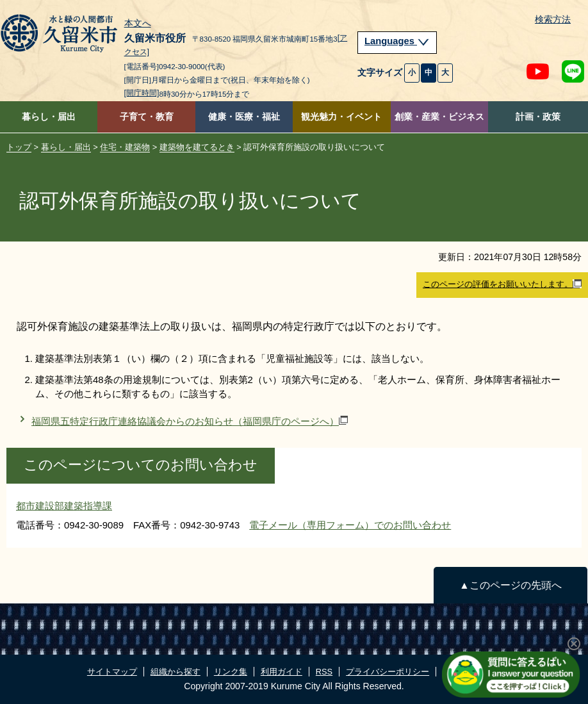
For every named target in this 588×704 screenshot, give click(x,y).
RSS (324, 672)
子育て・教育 (147, 117)
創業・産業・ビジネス (439, 117)
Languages (397, 41)
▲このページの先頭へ (510, 585)
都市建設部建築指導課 (64, 506)
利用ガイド (282, 672)
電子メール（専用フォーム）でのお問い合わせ (350, 525)
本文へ (138, 24)
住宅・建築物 (125, 147)
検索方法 (553, 20)
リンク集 (231, 672)
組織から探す (176, 672)
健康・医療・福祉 (244, 117)
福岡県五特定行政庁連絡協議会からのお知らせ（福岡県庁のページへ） (190, 421)
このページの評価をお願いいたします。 (502, 284)
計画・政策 (538, 117)
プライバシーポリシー (388, 672)
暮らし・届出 (49, 117)
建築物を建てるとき (197, 147)
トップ (19, 147)
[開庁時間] (142, 93)
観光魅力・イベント (341, 117)
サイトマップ (112, 672)
